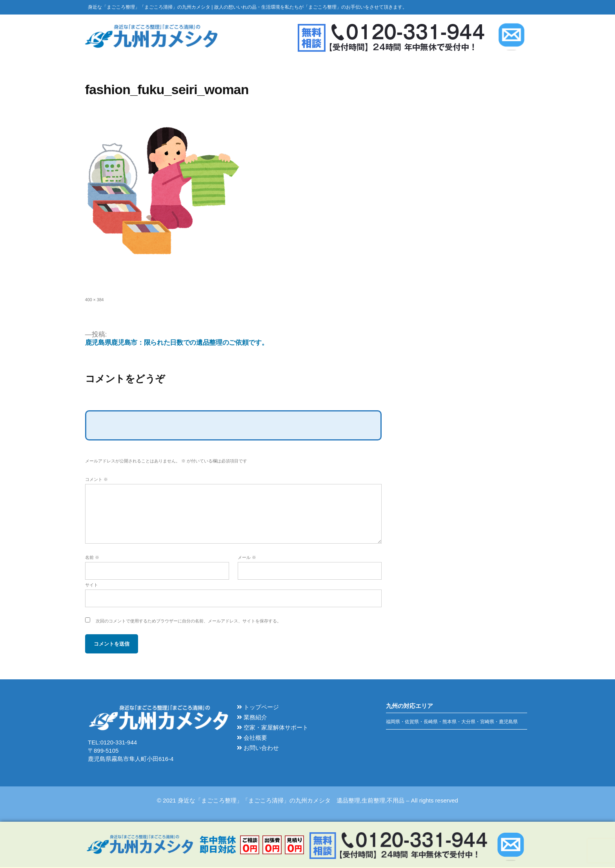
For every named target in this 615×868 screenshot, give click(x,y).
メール (247, 559)
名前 (92, 559)
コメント (96, 480)
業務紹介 (252, 718)
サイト (92, 586)
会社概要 (252, 739)
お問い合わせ (258, 749)
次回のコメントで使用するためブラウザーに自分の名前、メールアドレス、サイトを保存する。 (188, 622)
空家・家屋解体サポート (273, 729)
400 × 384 (95, 300)
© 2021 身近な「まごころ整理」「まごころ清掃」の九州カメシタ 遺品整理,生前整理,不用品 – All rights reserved (307, 801)
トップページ (258, 708)
